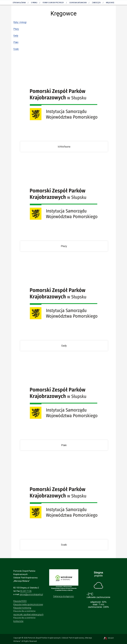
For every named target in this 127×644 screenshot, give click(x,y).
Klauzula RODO (20, 601)
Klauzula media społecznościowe (28, 604)
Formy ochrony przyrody (53, 3)
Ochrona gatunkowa (78, 3)
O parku (34, 3)
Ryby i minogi (20, 22)
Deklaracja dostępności (64, 596)
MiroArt (109, 638)
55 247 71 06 (26, 591)
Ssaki (16, 49)
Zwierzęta (96, 3)
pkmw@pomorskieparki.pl (31, 594)
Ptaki (16, 42)
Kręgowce (110, 3)
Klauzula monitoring (22, 608)
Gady (16, 36)
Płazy (16, 29)
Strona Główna (19, 3)
